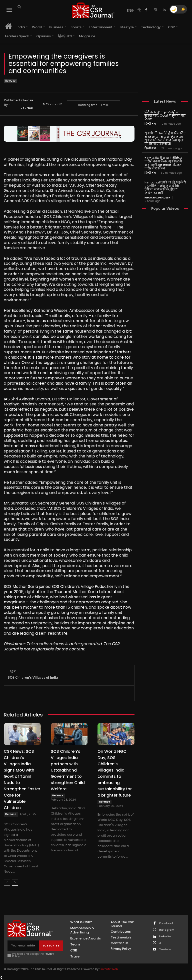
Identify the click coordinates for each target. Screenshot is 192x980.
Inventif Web (109, 969)
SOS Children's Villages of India (33, 677)
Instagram (167, 930)
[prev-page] (7, 882)
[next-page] (15, 882)
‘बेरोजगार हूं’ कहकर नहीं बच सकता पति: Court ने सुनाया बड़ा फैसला (165, 116)
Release (10, 81)
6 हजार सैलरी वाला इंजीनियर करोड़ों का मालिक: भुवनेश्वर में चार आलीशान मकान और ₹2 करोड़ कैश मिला (163, 163)
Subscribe (51, 945)
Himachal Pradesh (157, 198)
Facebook (166, 923)
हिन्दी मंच (150, 124)
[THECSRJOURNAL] (93, 10)
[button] (19, 7)
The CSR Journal (27, 104)
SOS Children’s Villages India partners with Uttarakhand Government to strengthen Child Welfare (68, 770)
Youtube (165, 949)
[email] (23, 946)
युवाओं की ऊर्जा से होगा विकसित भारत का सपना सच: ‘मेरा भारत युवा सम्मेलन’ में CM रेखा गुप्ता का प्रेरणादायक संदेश (165, 138)
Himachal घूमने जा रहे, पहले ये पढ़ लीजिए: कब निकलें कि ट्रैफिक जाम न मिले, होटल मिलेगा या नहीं (165, 187)
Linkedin (165, 936)
